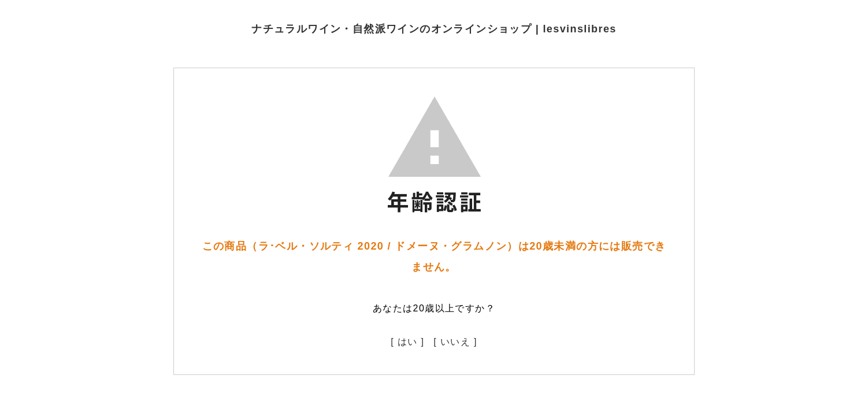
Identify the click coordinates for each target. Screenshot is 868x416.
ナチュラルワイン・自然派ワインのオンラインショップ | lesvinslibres (434, 29)
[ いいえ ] (455, 342)
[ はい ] (407, 342)
